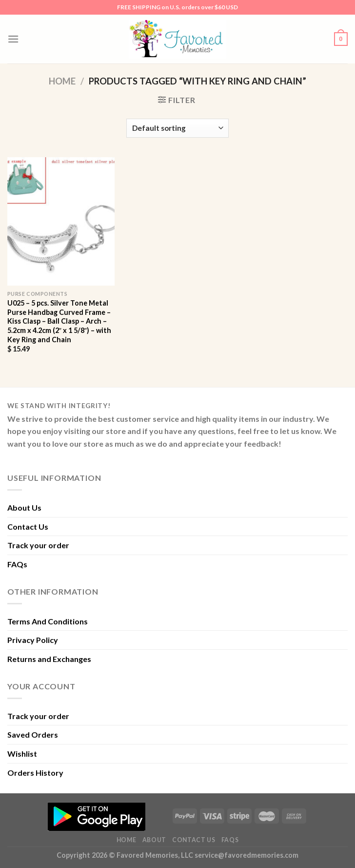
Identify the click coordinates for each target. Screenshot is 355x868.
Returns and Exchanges (49, 659)
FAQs (17, 564)
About (154, 840)
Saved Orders (33, 734)
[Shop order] (177, 128)
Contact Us (28, 527)
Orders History (35, 773)
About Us (24, 507)
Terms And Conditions (48, 621)
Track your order (38, 545)
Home (62, 81)
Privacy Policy (33, 640)
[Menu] (13, 39)
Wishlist (22, 754)
